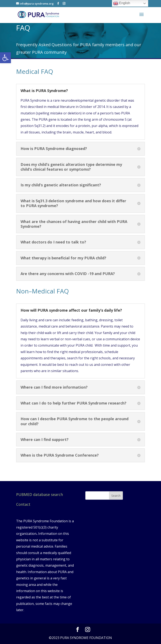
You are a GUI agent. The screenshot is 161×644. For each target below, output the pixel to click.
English (122, 3)
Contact (23, 504)
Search (116, 496)
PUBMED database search (40, 494)
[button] (5, 58)
